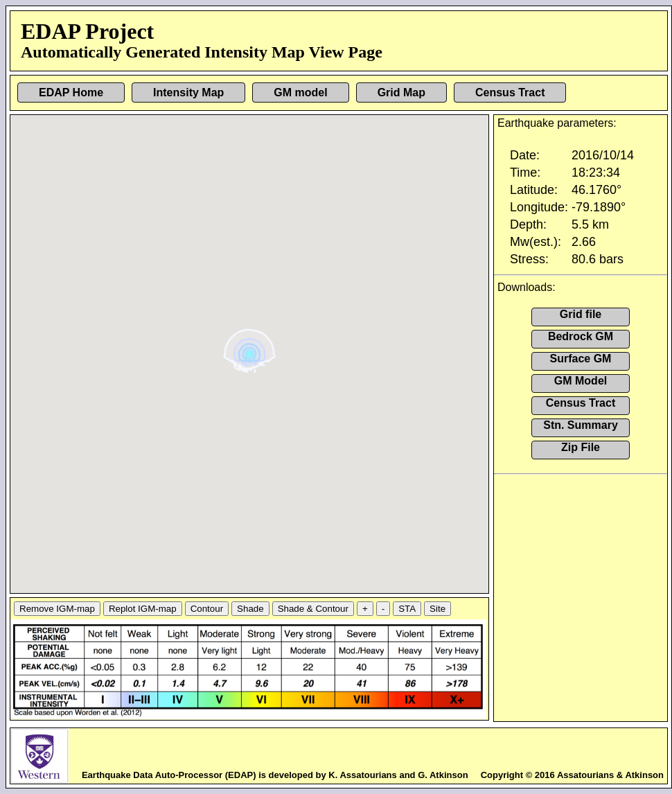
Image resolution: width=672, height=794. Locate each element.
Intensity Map (188, 92)
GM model (300, 92)
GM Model (581, 381)
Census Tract (510, 92)
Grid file (581, 314)
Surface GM (581, 359)
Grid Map (401, 92)
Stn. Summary (581, 425)
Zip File (581, 447)
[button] (251, 349)
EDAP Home (71, 92)
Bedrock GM (581, 336)
